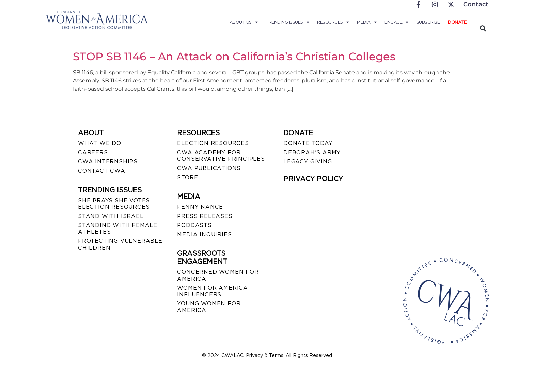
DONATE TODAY (308, 143)
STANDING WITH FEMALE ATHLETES (118, 229)
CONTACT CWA (102, 171)
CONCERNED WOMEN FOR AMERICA (218, 275)
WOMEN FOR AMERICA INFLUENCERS (213, 291)
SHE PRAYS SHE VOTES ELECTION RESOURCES (114, 204)
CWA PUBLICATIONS (209, 168)
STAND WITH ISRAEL (111, 216)
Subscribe (428, 22)
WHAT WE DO (100, 143)
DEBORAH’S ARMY (312, 152)
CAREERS (93, 152)
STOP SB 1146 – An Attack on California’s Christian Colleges (234, 56)
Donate (457, 22)
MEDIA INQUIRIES (204, 234)
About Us (244, 22)
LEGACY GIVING (308, 162)
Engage (396, 22)
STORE (187, 178)
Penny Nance (200, 207)
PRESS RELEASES (205, 216)
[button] (483, 28)
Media (367, 22)
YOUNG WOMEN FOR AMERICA (209, 307)
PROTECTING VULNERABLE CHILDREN (120, 244)
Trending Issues (287, 22)
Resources (333, 22)
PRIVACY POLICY (313, 178)
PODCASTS (194, 225)
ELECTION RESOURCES (213, 143)
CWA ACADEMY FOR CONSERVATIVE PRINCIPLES (221, 156)
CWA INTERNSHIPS (108, 162)
